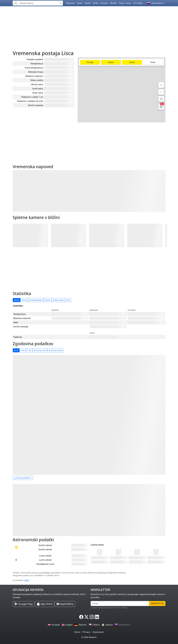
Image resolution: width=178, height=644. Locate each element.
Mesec (48, 300)
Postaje (90, 62)
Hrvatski (54, 625)
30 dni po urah (40, 350)
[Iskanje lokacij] (38, 3)
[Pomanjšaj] (161, 92)
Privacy (86, 632)
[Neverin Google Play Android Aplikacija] (24, 604)
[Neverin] (16, 3)
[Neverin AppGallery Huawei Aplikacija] (65, 604)
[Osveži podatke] (161, 99)
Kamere (104, 3)
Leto (68, 300)
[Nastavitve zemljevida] (161, 107)
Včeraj (24, 300)
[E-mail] (120, 603)
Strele (95, 3)
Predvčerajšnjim (36, 300)
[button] (156, 3)
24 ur (16, 350)
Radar (80, 3)
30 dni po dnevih (56, 350)
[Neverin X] (86, 617)
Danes (17, 300)
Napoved (70, 3)
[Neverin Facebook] (81, 617)
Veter (153, 62)
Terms (77, 632)
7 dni (29, 350)
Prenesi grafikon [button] (22, 478)
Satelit (88, 3)
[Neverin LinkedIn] (97, 617)
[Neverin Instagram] (92, 617)
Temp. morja (125, 3)
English (67, 625)
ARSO (27, 580)
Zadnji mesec (58, 300)
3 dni (23, 350)
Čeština (94, 625)
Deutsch (81, 625)
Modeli (113, 3)
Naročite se (157, 603)
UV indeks (138, 3)
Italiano (107, 625)
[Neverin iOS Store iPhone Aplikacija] (45, 604)
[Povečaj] (161, 85)
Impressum (98, 632)
